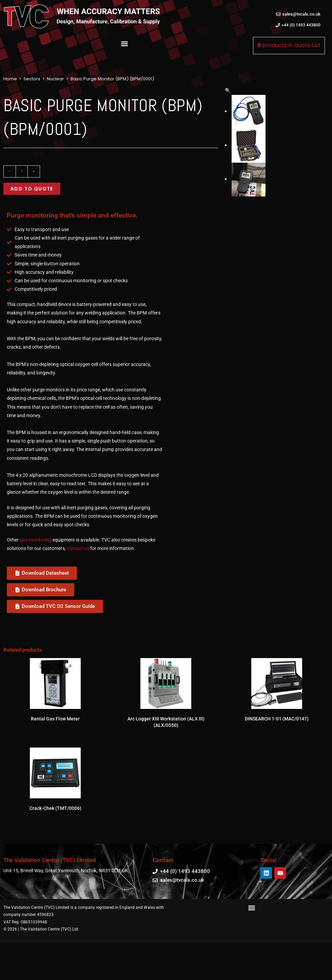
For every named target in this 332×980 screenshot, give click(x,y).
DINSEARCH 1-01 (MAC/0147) (277, 734)
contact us (78, 564)
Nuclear (55, 79)
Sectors (32, 79)
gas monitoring (36, 556)
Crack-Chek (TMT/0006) (55, 824)
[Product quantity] (22, 171)
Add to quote (32, 189)
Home (10, 79)
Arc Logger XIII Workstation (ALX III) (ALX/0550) (166, 738)
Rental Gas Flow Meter (55, 734)
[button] (124, 44)
